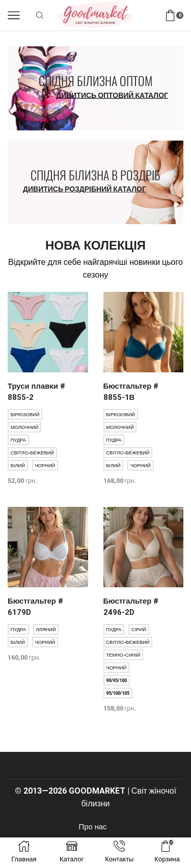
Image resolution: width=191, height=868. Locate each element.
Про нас (93, 827)
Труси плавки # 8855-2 (36, 392)
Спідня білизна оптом (95, 80)
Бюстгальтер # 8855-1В (131, 392)
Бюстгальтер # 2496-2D (131, 607)
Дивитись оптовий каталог (112, 95)
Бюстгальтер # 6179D (35, 607)
